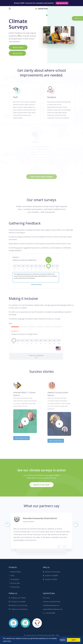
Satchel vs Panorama (51, 574)
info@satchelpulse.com (51, 607)
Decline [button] (63, 640)
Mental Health (15, 574)
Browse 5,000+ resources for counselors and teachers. (41, 3)
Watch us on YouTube (18, 607)
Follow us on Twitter (17, 600)
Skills (12, 577)
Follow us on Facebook (18, 611)
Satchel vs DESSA (50, 581)
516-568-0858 (49, 615)
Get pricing (17, 53)
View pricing (14, 589)
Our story (46, 600)
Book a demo (18, 47)
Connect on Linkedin (17, 604)
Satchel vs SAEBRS (50, 577)
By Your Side (14, 585)
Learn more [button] (7, 641)
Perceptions (14, 581)
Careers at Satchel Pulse (52, 604)
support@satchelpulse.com (53, 611)
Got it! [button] (74, 640)
